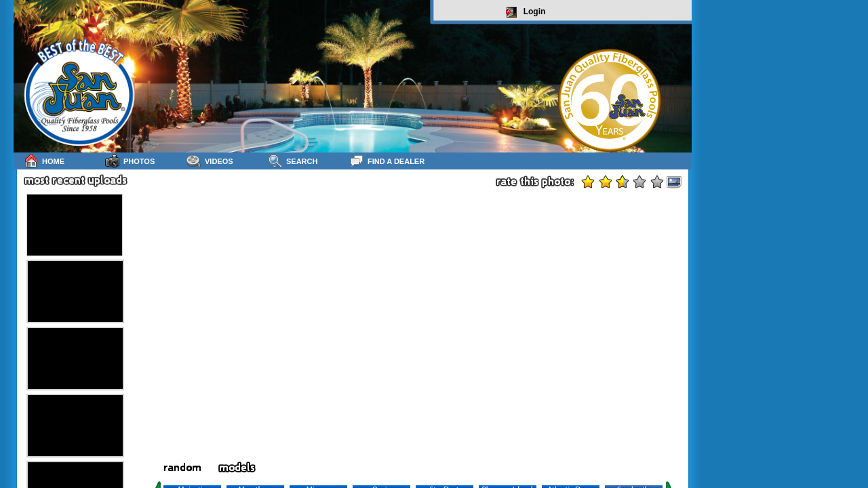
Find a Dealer (387, 161)
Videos (210, 161)
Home (44, 161)
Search (293, 161)
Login (526, 12)
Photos (130, 161)
